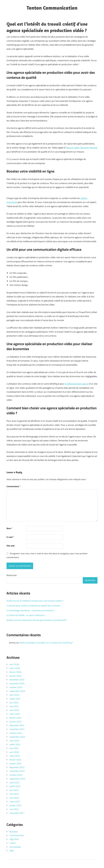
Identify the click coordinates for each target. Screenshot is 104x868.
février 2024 (15, 760)
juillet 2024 (15, 744)
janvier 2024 (16, 764)
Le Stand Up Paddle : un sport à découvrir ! (26, 615)
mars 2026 (15, 668)
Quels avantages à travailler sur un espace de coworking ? (46, 643)
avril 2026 (14, 664)
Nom (9, 528)
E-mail (10, 537)
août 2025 (15, 695)
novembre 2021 (17, 813)
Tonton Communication (52, 8)
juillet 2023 (15, 786)
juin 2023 (14, 790)
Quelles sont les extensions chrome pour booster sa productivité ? (37, 620)
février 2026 (15, 672)
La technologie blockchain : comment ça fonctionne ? (31, 610)
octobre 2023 (16, 775)
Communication (17, 835)
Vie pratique (15, 847)
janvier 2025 (16, 722)
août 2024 (15, 741)
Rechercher (12, 575)
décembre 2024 (17, 725)
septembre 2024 (17, 737)
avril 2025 (14, 710)
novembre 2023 (17, 771)
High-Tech (14, 839)
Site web (11, 546)
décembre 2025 (17, 680)
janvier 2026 (16, 676)
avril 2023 (14, 798)
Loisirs (13, 843)
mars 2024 (15, 756)
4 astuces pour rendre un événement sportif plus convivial (33, 606)
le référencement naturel (77, 384)
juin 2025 (14, 703)
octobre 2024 (16, 733)
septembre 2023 (17, 779)
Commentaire (13, 486)
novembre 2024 (17, 729)
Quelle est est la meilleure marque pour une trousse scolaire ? (35, 601)
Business (14, 832)
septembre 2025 (17, 691)
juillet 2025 (15, 699)
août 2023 (15, 783)
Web (12, 851)
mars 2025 (15, 714)
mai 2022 (14, 809)
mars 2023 (15, 802)
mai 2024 (14, 748)
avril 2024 (14, 752)
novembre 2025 (17, 683)
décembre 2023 (17, 767)
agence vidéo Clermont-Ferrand (82, 148)
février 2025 (15, 718)
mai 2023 (14, 794)
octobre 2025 (16, 687)
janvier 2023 (16, 805)
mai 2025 (14, 706)
